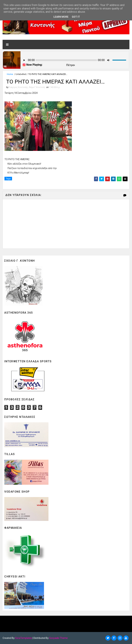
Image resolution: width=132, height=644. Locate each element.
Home (10, 74)
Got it (76, 17)
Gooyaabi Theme (58, 638)
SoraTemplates (24, 638)
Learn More (61, 17)
